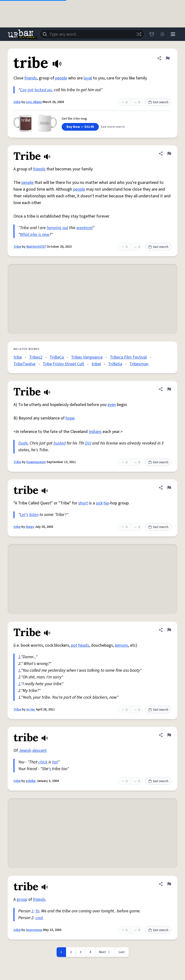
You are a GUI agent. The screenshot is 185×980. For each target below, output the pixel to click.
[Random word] (139, 34)
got (30, 90)
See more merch (113, 127)
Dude (23, 443)
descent (40, 751)
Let (23, 515)
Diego (30, 527)
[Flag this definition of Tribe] (169, 154)
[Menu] (173, 34)
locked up (43, 90)
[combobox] (92, 34)
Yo (37, 911)
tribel (96, 364)
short (83, 503)
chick (43, 762)
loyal (88, 78)
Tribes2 (36, 357)
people (61, 78)
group (22, 899)
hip (106, 503)
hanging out (57, 228)
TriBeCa (57, 357)
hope (70, 418)
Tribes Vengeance (87, 357)
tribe (17, 102)
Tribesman (139, 364)
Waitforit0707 (36, 247)
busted (60, 443)
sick (99, 503)
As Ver (31, 709)
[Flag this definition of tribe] (168, 58)
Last (122, 952)
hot (55, 762)
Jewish (25, 751)
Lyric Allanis (34, 102)
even (112, 405)
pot (74, 645)
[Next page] (105, 952)
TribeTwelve (24, 364)
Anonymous (34, 930)
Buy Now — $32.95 (80, 127)
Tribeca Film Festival (128, 357)
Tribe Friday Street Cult (63, 364)
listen (34, 515)
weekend (85, 228)
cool (39, 918)
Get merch (158, 102)
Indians (95, 432)
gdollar (31, 781)
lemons (122, 645)
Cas (23, 90)
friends (31, 78)
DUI (88, 443)
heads (84, 645)
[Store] (152, 34)
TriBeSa (115, 364)
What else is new (35, 235)
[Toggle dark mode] (162, 34)
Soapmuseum (36, 462)
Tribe (17, 247)
